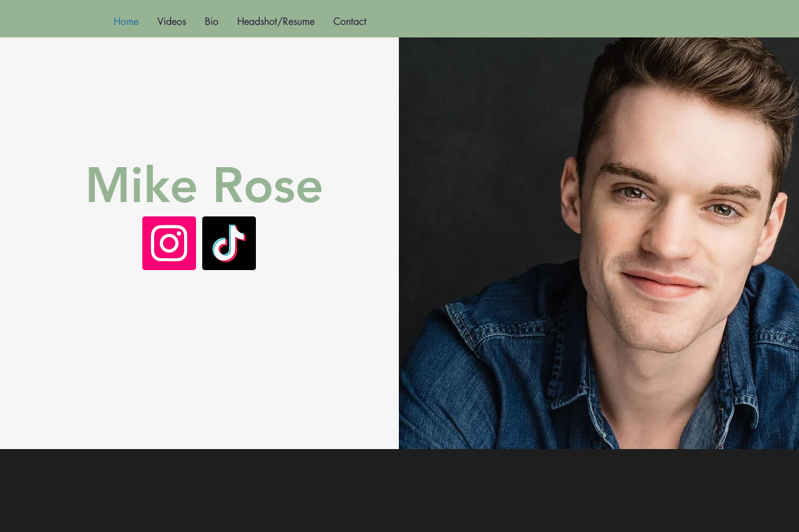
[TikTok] (229, 243)
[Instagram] (169, 243)
